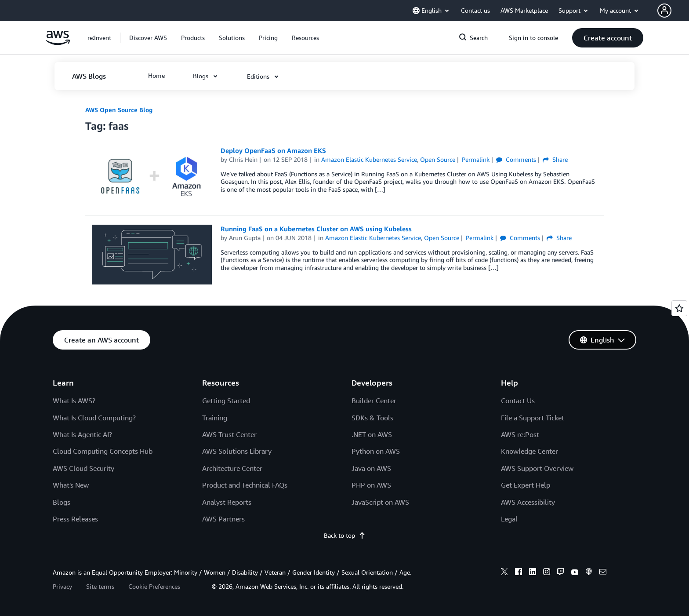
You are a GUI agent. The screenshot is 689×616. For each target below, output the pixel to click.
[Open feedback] (679, 308)
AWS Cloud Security (83, 468)
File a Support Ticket (533, 418)
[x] (504, 573)
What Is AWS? (74, 401)
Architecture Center (232, 468)
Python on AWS (376, 451)
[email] (603, 573)
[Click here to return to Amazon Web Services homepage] (58, 42)
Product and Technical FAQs (245, 485)
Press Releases (75, 519)
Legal (509, 519)
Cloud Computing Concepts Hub (103, 451)
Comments (516, 159)
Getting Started (226, 401)
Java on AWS (371, 468)
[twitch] (561, 573)
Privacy (62, 586)
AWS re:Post (520, 434)
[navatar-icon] (664, 11)
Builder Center (374, 401)
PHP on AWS (371, 485)
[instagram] (547, 573)
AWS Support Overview (537, 468)
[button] (673, 11)
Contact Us (518, 401)
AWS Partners (223, 519)
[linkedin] (533, 573)
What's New (71, 485)
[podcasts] (589, 573)
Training (215, 418)
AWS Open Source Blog (119, 110)
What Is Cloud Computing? (94, 418)
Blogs (62, 502)
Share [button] (555, 159)
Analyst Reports (227, 502)
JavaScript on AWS (380, 502)
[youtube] (575, 573)
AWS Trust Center (229, 434)
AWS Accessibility (528, 502)
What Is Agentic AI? (82, 434)
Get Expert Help (526, 485)
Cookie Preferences (154, 586)
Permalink (476, 159)
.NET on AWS (372, 434)
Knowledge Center (529, 451)
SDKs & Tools (372, 418)
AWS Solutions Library (237, 451)
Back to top (345, 535)
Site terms (100, 586)
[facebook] (519, 573)
